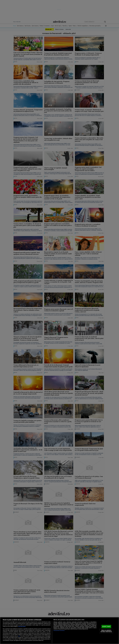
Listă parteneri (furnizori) (59, 630)
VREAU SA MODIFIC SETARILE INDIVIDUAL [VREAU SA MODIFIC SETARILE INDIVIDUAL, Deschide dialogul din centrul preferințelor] (106, 631)
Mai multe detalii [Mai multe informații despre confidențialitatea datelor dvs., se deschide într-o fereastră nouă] (22, 626)
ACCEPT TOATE (106, 627)
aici (19, 636)
